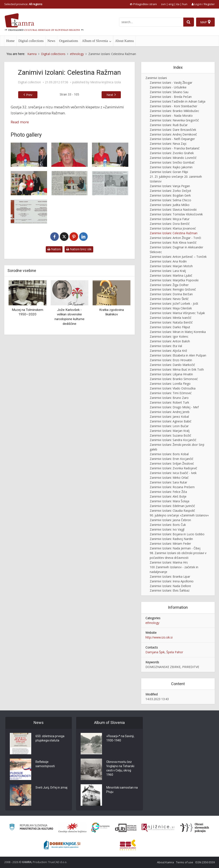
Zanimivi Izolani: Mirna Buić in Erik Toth (177, 369)
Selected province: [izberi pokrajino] (23, 4)
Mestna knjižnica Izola (106, 82)
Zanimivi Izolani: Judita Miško (170, 205)
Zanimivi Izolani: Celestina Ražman (174, 233)
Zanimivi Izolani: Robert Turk (169, 402)
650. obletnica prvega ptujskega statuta (50, 738)
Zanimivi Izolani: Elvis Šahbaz (170, 590)
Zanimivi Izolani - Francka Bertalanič (175, 148)
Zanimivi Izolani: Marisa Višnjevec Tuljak (177, 313)
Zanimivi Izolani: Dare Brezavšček (173, 130)
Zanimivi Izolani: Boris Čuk (168, 525)
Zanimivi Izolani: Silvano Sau (169, 92)
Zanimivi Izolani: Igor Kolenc (169, 336)
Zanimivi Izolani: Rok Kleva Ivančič (173, 242)
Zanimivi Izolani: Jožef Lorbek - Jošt (174, 304)
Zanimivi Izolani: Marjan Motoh (171, 266)
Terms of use (185, 862)
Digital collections (31, 41)
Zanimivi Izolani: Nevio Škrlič (169, 299)
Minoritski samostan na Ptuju (122, 790)
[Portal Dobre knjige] (62, 845)
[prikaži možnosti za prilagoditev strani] (143, 4)
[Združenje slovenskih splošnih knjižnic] (158, 828)
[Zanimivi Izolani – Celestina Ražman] (29, 155)
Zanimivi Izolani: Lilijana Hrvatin (171, 374)
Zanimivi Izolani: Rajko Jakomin (171, 167)
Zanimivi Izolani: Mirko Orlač (169, 478)
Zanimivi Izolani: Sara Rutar (168, 482)
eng (171, 4)
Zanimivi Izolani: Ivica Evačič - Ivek (173, 473)
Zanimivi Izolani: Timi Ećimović (171, 393)
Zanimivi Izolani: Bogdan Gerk (170, 195)
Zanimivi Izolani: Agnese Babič (171, 421)
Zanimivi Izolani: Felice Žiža (168, 492)
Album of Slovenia (95, 41)
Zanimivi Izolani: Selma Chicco (170, 200)
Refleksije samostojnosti (45, 764)
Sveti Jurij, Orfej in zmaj (51, 787)
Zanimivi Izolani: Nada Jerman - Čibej (175, 548)
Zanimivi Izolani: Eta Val (166, 346)
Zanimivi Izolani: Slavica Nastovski (173, 210)
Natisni (54, 249)
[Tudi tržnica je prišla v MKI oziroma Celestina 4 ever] (110, 183)
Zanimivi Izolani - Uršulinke (168, 87)
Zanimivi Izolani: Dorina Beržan (171, 294)
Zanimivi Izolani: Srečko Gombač (172, 162)
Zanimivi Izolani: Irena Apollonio (172, 581)
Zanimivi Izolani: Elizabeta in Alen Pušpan (178, 355)
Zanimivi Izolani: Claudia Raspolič (172, 511)
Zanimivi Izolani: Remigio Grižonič (173, 289)
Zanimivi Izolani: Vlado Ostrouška (173, 388)
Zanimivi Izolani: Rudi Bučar (169, 125)
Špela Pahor (175, 652)
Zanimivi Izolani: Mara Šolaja (169, 501)
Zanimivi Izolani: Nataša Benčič (171, 322)
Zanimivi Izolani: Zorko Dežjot (170, 191)
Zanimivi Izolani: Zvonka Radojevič (173, 468)
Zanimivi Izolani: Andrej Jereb (170, 412)
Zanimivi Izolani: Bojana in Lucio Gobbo (177, 534)
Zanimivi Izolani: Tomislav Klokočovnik (176, 214)
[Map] (205, 22)
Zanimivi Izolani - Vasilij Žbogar (171, 83)
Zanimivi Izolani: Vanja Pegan (170, 186)
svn (163, 4)
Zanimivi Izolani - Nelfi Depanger (172, 139)
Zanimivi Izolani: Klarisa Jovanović (173, 228)
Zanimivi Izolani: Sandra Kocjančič (173, 440)
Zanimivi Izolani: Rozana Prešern (172, 487)
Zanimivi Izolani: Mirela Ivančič (171, 318)
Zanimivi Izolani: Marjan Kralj (170, 431)
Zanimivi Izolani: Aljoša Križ (168, 351)
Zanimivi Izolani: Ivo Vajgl (167, 529)
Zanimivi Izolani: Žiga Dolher (169, 285)
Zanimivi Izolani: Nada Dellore (170, 586)
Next (110, 95)
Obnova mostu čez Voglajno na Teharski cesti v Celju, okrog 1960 (120, 768)
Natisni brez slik (79, 249)
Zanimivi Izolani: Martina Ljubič (171, 275)
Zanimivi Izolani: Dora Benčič (170, 224)
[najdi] (189, 22)
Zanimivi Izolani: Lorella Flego (170, 384)
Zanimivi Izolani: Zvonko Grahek (172, 153)
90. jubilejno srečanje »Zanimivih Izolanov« (179, 515)
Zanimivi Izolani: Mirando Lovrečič (173, 158)
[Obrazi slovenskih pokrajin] (195, 828)
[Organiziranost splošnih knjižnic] (73, 828)
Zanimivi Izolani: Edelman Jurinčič (172, 506)
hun (185, 4)
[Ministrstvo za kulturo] (31, 828)
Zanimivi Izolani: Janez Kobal (169, 417)
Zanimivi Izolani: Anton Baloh (170, 341)
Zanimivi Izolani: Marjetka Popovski (174, 280)
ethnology (152, 623)
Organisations (69, 41)
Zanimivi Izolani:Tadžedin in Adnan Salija (178, 101)
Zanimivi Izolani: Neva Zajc (168, 144)
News (51, 41)
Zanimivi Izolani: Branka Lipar (170, 576)
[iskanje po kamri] (151, 22)
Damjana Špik (155, 652)
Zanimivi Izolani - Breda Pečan (171, 97)
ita (178, 4)
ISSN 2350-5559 (205, 862)
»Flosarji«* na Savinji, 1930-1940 (120, 738)
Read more (20, 122)
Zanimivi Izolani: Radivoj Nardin (171, 539)
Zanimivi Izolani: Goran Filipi (169, 172)
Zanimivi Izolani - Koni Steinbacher (173, 106)
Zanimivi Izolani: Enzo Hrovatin (171, 360)
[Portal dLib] (126, 828)
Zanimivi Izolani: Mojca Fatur (170, 219)
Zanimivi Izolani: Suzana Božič (170, 435)
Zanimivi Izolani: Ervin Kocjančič (172, 459)
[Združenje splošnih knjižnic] (128, 845)
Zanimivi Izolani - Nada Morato (171, 116)
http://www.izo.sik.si (159, 637)
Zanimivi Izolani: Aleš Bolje (168, 496)
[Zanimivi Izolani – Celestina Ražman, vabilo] (29, 212)
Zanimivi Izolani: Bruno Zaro (169, 398)
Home (10, 41)
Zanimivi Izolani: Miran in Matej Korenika (178, 332)
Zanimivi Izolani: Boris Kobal (169, 454)
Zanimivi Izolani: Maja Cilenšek (171, 308)
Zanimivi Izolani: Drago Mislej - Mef (174, 407)
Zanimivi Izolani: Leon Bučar (169, 426)
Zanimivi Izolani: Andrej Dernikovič (173, 134)
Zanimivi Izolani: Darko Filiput (170, 327)
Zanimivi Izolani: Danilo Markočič (172, 365)
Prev (29, 95)
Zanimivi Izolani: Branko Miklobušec (174, 111)
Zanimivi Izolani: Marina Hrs (169, 562)
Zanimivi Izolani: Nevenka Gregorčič (174, 120)
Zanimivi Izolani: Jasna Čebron (170, 520)
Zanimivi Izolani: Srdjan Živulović (172, 463)
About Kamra (124, 41)
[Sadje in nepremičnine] (70, 183)
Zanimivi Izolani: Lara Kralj (168, 271)
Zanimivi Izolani (156, 78)
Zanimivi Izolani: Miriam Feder (170, 544)
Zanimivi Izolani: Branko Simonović (174, 379)
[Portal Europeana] (100, 828)
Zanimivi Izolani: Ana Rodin (168, 261)
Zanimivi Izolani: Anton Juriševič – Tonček (178, 257)
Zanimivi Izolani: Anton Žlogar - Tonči (175, 238)
